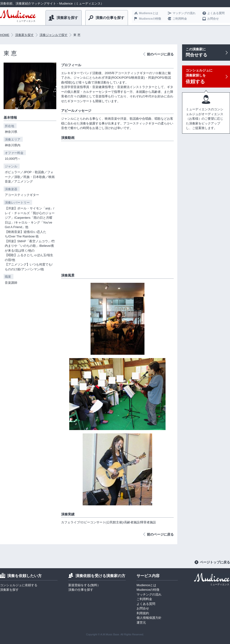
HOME (5, 35)
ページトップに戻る (215, 562)
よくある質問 (216, 13)
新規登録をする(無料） (84, 585)
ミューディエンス (26, 21)
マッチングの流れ (184, 13)
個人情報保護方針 (149, 618)
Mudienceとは (149, 13)
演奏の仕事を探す (110, 18)
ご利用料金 (180, 19)
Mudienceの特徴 (150, 19)
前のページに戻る (160, 54)
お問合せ (213, 19)
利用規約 (143, 613)
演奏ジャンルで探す (54, 35)
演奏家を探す (67, 18)
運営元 (141, 623)
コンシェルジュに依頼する (19, 585)
